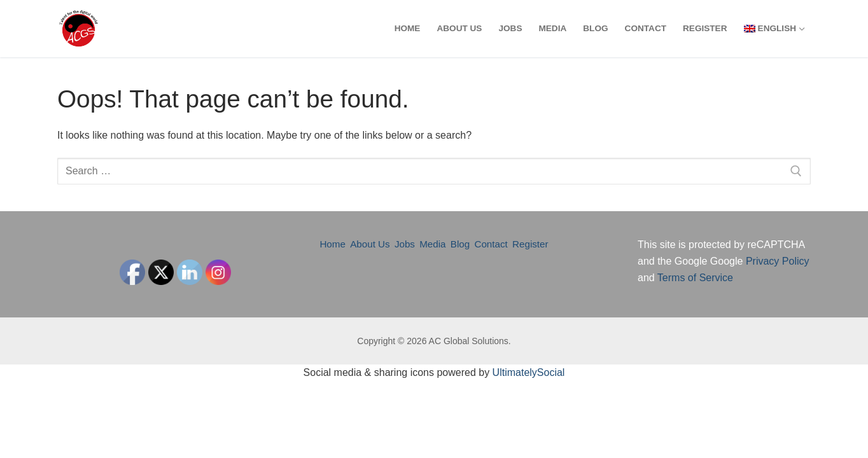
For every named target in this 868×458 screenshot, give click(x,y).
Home (332, 244)
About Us (370, 244)
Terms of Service (695, 278)
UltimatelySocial (529, 372)
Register (530, 244)
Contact (491, 244)
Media (432, 244)
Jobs (405, 244)
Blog (460, 244)
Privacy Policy (778, 261)
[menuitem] (773, 29)
